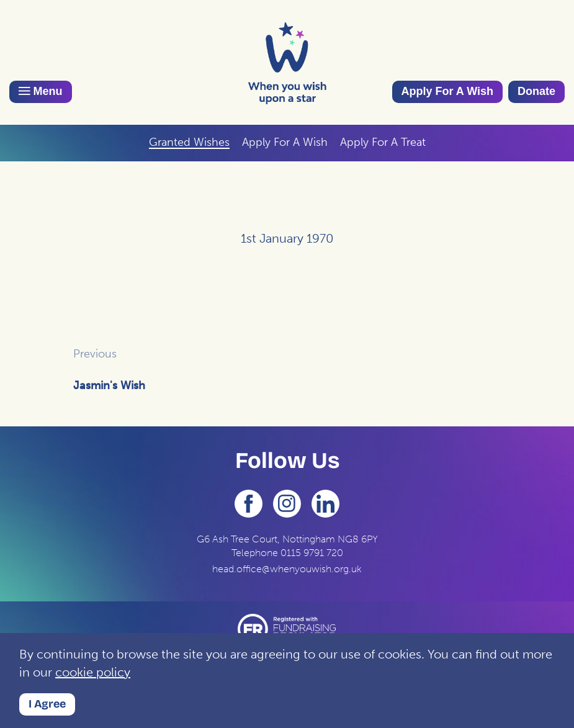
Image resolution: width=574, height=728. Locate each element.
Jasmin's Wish (109, 385)
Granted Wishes (189, 142)
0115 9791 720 (312, 553)
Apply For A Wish (448, 91)
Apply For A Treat (383, 142)
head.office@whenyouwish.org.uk (287, 569)
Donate (536, 91)
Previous (95, 354)
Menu (41, 91)
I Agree (47, 704)
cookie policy (93, 672)
